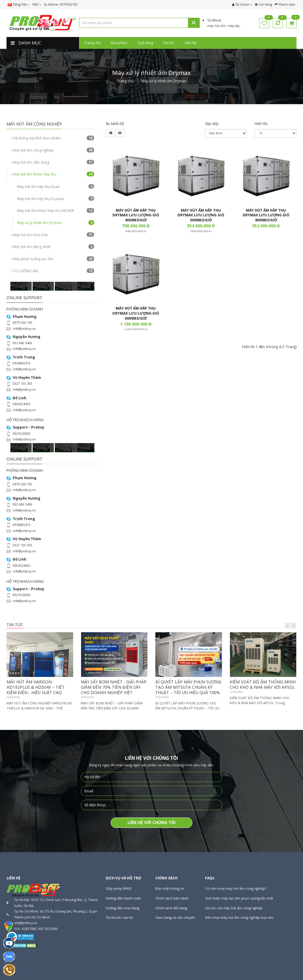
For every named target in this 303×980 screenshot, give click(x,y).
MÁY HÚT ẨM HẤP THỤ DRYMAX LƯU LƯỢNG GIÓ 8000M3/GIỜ (266, 215)
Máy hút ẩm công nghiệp (53, 150)
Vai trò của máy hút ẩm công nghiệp (234, 908)
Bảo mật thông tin (170, 888)
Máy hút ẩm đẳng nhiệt (53, 247)
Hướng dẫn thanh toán (123, 898)
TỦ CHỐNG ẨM (53, 271)
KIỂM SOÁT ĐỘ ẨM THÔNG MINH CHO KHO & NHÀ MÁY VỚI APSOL (263, 684)
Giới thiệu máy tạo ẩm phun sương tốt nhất (239, 898)
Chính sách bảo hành (172, 898)
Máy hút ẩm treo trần (53, 235)
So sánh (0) (115, 124)
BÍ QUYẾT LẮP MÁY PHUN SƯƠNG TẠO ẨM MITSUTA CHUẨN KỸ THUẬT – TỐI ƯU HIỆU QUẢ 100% (188, 687)
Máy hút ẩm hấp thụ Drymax (55, 199)
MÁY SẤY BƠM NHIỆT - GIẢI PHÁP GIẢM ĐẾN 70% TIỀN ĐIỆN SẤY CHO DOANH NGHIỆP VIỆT (114, 687)
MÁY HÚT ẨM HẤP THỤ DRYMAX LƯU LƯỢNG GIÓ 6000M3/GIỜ (136, 313)
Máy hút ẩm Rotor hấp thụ (53, 174)
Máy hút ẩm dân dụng (53, 162)
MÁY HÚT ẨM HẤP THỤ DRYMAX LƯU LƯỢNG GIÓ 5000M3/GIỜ (201, 215)
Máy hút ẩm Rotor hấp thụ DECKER (55, 211)
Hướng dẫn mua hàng (123, 908)
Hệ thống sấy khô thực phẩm (53, 138)
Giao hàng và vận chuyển (175, 917)
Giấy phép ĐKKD (119, 888)
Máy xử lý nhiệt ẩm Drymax (55, 223)
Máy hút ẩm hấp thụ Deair (55, 187)
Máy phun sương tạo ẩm (53, 259)
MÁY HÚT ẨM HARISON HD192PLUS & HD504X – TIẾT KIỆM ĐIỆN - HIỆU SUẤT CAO (36, 687)
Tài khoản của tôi (119, 917)
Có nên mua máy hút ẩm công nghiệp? (236, 888)
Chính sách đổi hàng (171, 908)
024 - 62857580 (25, 929)
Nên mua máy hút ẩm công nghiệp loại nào (239, 917)
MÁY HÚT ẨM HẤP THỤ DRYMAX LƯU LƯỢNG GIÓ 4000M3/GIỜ (136, 215)
